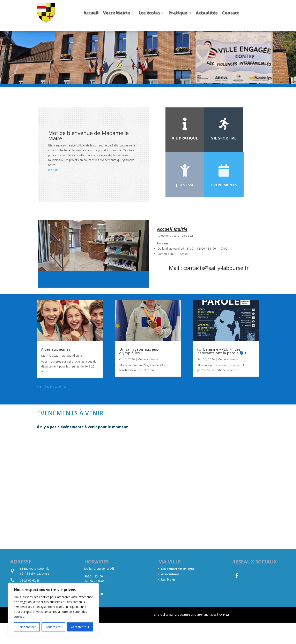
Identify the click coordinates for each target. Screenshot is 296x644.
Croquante (182, 615)
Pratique (178, 13)
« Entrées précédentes (52, 387)
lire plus (53, 170)
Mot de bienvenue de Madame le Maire (88, 136)
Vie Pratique (185, 138)
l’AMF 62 (223, 615)
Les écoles (149, 13)
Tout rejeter (53, 627)
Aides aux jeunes (56, 349)
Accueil (91, 13)
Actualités (207, 13)
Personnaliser (27, 627)
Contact (231, 13)
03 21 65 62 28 (30, 580)
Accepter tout (80, 627)
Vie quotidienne (72, 355)
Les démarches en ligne (178, 569)
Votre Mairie (116, 13)
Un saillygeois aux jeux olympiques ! (139, 351)
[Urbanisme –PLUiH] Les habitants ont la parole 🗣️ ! (222, 351)
